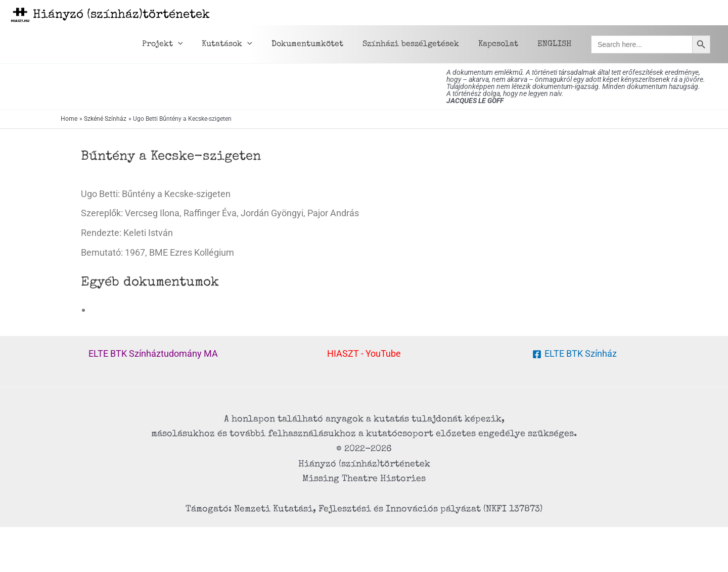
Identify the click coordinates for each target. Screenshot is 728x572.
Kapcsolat (503, 44)
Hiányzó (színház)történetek (121, 15)
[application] (195, 44)
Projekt (179, 44)
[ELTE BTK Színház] (575, 354)
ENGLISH (556, 44)
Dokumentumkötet (318, 44)
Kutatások (241, 44)
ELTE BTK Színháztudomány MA (153, 353)
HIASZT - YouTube (364, 353)
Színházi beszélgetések (418, 44)
